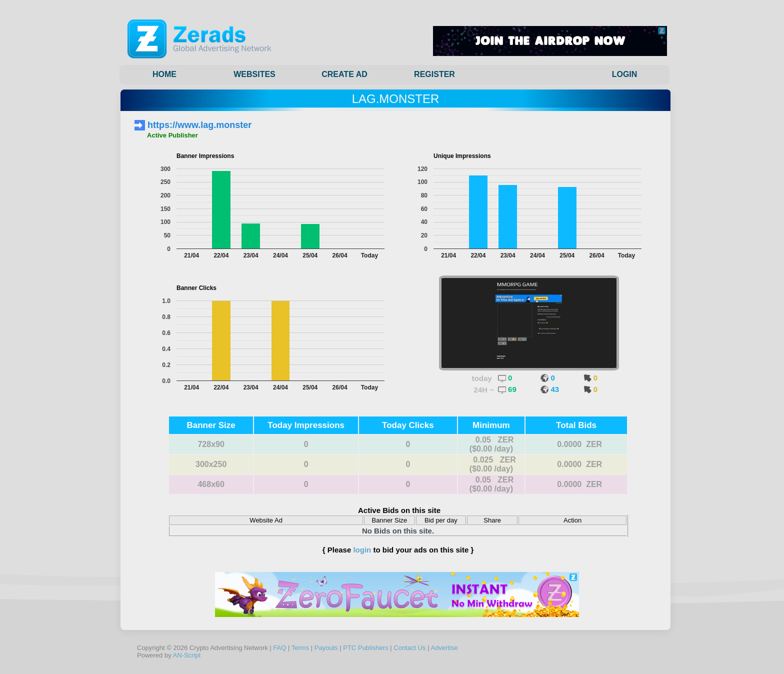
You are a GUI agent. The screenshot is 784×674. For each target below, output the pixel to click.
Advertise (444, 648)
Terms (300, 648)
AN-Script (187, 655)
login (362, 550)
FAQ (279, 648)
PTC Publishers (365, 648)
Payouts (326, 648)
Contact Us (409, 648)
